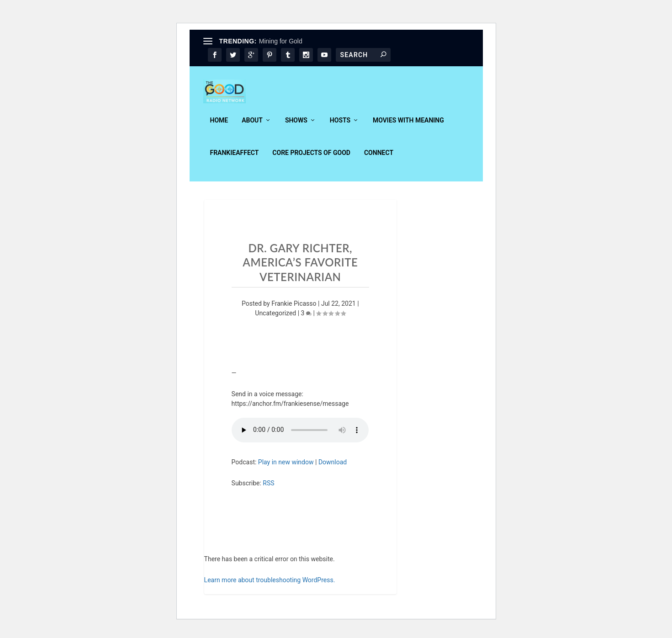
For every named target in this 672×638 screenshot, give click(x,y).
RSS (268, 489)
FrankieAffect (235, 159)
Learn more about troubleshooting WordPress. (270, 586)
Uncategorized (275, 319)
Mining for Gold (281, 41)
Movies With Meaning (408, 127)
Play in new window (286, 468)
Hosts (340, 127)
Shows (296, 127)
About (252, 127)
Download (333, 468)
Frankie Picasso (294, 310)
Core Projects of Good (311, 159)
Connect (379, 159)
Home (219, 127)
